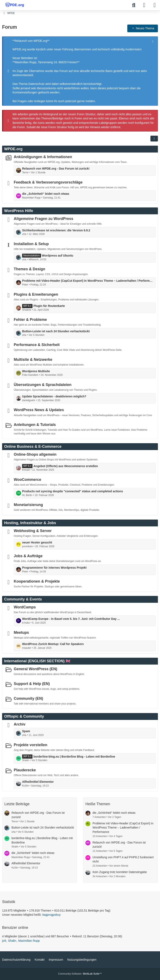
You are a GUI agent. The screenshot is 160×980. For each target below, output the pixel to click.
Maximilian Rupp (29, 941)
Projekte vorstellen (31, 745)
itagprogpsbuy (51, 915)
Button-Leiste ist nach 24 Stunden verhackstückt (56, 331)
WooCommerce (27, 480)
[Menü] (155, 5)
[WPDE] (15, 5)
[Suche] (134, 5)
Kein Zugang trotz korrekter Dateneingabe (120, 872)
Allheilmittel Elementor (38, 782)
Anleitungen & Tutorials (35, 425)
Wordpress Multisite (36, 371)
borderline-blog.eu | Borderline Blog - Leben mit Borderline (74, 756)
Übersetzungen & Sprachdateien (43, 385)
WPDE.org (13, 149)
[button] (154, 139)
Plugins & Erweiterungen (36, 294)
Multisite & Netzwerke (33, 360)
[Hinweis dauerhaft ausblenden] (153, 41)
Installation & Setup (31, 244)
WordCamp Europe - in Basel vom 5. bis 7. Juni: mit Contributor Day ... (71, 619)
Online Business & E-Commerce (33, 447)
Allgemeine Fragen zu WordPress (44, 219)
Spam (26, 731)
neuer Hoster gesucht (37, 542)
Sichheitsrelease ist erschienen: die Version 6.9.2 (56, 230)
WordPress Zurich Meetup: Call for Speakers (53, 644)
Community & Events (23, 599)
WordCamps (25, 607)
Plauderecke (25, 770)
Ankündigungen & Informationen (43, 157)
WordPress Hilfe (19, 211)
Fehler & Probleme (30, 320)
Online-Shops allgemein (35, 454)
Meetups (21, 632)
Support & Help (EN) (32, 684)
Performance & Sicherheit (37, 345)
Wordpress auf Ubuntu (58, 256)
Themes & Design (29, 269)
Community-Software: (80, 974)
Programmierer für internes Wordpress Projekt (54, 568)
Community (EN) (28, 698)
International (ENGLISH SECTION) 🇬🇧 (37, 661)
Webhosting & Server (33, 531)
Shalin (12, 941)
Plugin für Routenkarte (49, 306)
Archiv (20, 724)
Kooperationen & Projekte (37, 581)
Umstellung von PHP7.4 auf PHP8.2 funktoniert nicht (123, 859)
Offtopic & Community (24, 716)
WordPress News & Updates (39, 410)
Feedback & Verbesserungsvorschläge (48, 182)
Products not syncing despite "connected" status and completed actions (72, 491)
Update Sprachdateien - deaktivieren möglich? (54, 396)
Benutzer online (15, 928)
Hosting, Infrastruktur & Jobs (30, 523)
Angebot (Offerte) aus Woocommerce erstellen (66, 466)
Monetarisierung (28, 505)
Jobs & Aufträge (28, 556)
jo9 (4, 941)
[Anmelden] (144, 5)
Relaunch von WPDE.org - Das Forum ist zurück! (56, 169)
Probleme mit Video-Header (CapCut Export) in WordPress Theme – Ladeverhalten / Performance (88, 281)
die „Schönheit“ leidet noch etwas (46, 194)
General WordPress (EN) (36, 669)
